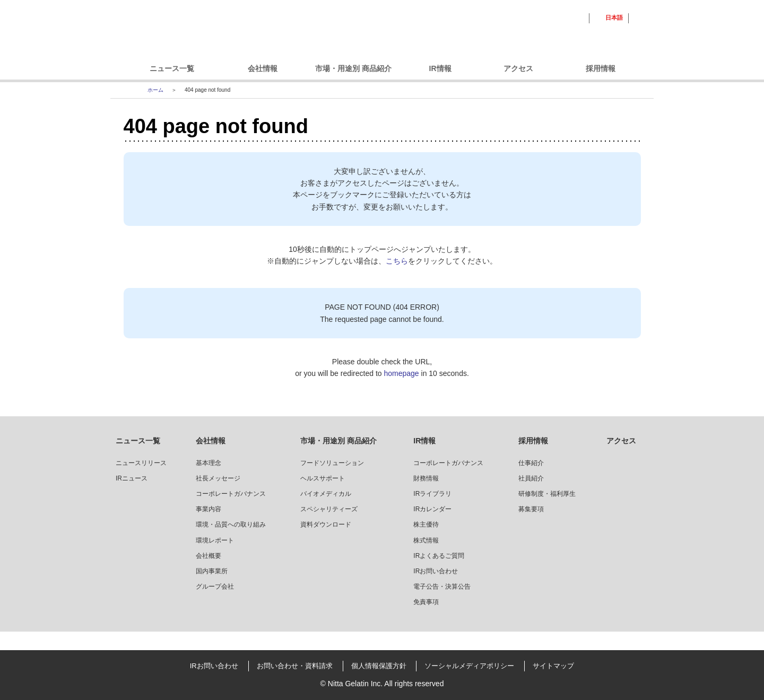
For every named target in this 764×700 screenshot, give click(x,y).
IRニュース (132, 478)
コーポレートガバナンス (231, 494)
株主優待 (426, 524)
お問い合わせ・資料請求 (295, 666)
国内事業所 (212, 571)
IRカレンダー (432, 509)
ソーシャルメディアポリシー (469, 666)
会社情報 (263, 68)
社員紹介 (531, 478)
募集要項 (531, 509)
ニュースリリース (141, 463)
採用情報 (601, 68)
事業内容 (209, 509)
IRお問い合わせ (436, 571)
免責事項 (426, 602)
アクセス (518, 68)
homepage (401, 373)
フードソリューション (332, 463)
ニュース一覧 (172, 68)
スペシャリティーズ (329, 509)
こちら (397, 261)
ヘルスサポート (323, 478)
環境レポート (215, 540)
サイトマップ (553, 666)
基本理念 (209, 463)
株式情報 (426, 540)
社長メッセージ (218, 478)
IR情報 (440, 68)
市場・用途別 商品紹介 (353, 68)
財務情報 (426, 478)
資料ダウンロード (326, 524)
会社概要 (209, 556)
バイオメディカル (326, 494)
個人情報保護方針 (379, 666)
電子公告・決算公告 (442, 587)
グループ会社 (215, 587)
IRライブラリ (432, 494)
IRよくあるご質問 (439, 556)
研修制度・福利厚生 (547, 494)
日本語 (614, 17)
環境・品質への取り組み (231, 524)
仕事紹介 (531, 463)
